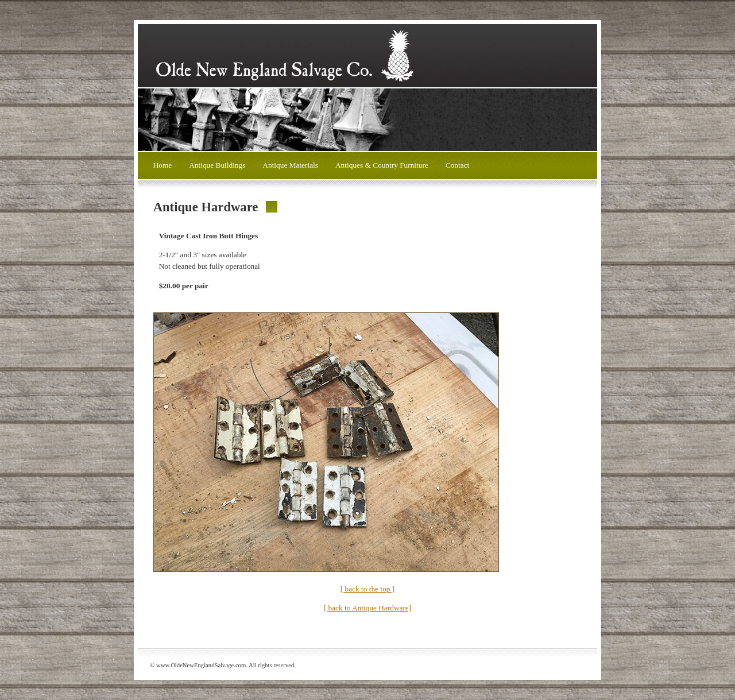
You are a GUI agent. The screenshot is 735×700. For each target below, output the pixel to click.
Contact (457, 165)
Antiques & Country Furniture (382, 165)
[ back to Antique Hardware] (367, 608)
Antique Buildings (217, 165)
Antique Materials (290, 165)
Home (163, 165)
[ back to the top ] (367, 589)
